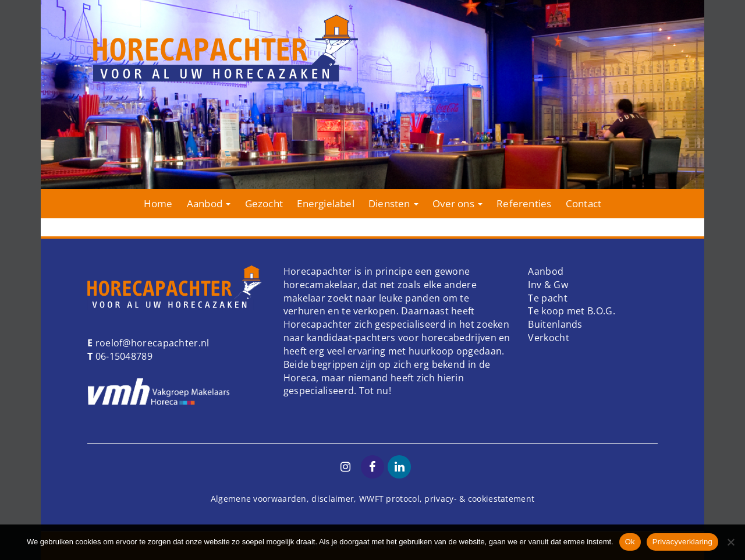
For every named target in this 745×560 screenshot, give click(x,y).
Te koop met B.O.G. (571, 311)
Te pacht (547, 298)
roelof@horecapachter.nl (151, 343)
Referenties (524, 203)
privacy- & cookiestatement (479, 499)
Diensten (393, 203)
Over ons (457, 203)
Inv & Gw (548, 285)
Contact (583, 203)
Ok (630, 542)
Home (158, 203)
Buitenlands (555, 324)
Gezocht (264, 203)
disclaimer (333, 499)
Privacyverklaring (682, 542)
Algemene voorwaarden (259, 499)
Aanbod (209, 203)
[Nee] (730, 542)
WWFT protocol (389, 499)
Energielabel (325, 203)
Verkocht (548, 338)
